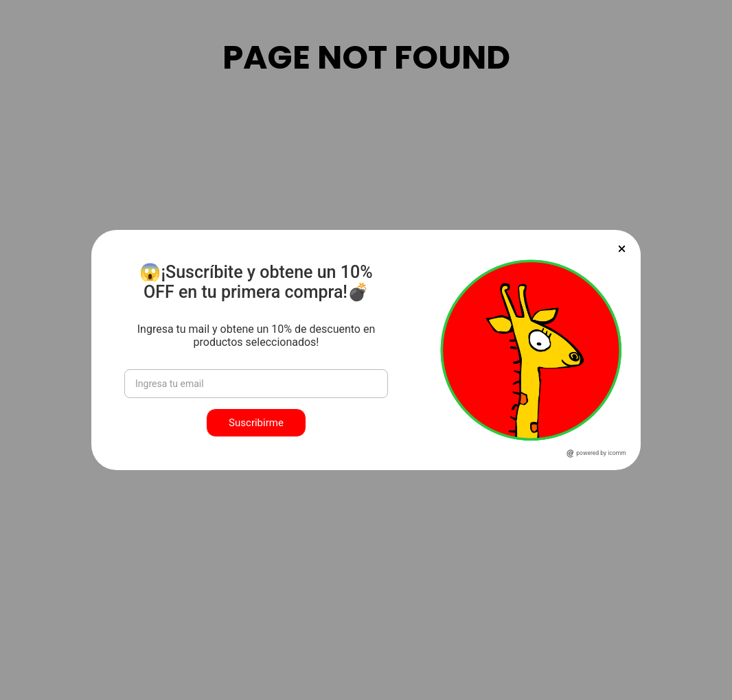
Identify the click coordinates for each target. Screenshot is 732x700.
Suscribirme (256, 423)
